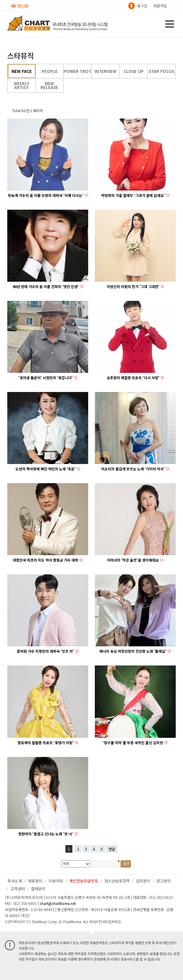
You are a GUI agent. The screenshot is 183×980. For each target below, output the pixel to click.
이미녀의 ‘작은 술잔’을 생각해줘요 (133, 560)
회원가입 (160, 6)
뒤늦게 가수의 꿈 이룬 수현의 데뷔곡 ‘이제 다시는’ (46, 195)
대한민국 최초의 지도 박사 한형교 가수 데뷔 (45, 560)
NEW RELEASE (49, 85)
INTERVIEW (105, 71)
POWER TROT (77, 71)
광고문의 (164, 881)
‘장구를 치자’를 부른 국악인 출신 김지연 (133, 743)
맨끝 (112, 849)
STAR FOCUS (161, 71)
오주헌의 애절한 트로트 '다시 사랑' (133, 378)
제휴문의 (35, 881)
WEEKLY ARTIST (22, 85)
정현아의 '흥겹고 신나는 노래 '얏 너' (46, 834)
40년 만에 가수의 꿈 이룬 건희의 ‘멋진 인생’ (46, 287)
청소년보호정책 (117, 881)
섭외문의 (143, 881)
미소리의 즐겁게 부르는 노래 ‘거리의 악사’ (133, 469)
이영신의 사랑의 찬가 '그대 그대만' (133, 287)
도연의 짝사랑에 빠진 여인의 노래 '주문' (46, 469)
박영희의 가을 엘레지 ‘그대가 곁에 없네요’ (133, 195)
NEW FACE (22, 71)
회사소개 (15, 881)
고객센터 (18, 889)
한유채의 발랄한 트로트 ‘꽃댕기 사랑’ (46, 743)
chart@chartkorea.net (58, 903)
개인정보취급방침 (84, 881)
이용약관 (56, 881)
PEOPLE (50, 71)
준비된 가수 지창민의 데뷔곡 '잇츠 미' (45, 651)
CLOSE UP (134, 71)
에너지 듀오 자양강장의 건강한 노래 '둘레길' (133, 651)
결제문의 (38, 889)
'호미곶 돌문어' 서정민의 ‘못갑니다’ (46, 378)
